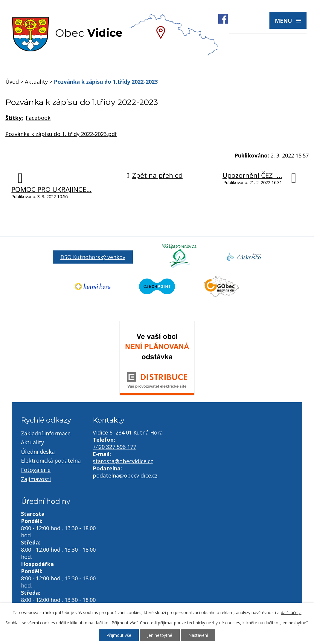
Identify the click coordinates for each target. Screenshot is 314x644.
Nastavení (198, 635)
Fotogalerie (36, 470)
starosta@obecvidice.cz (123, 461)
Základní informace (46, 433)
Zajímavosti (36, 479)
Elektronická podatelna (51, 461)
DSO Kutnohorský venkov (93, 257)
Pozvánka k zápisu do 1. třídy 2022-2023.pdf (61, 134)
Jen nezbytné (160, 635)
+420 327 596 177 (114, 447)
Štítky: (14, 118)
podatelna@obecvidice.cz (125, 475)
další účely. (291, 612)
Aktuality (36, 82)
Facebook (38, 118)
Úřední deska (38, 452)
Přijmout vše (119, 635)
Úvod (12, 82)
